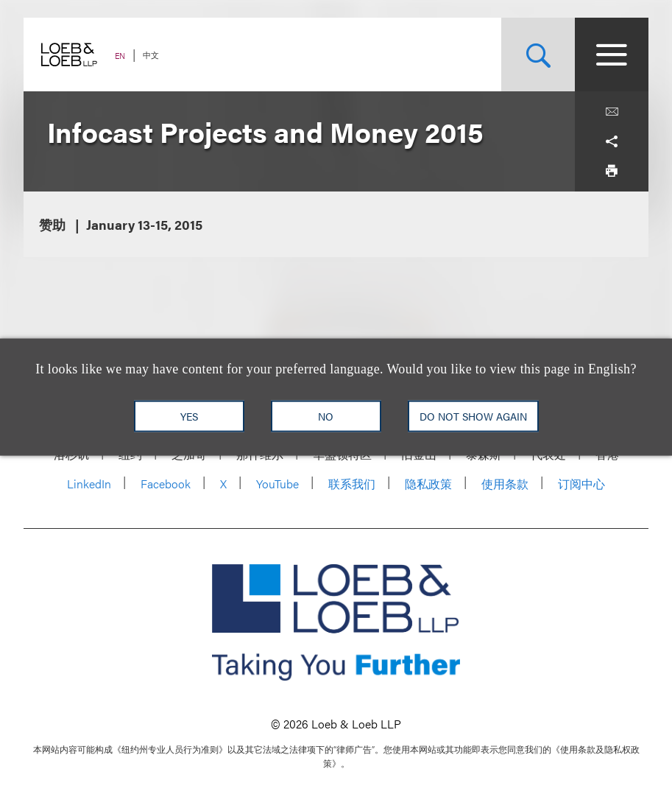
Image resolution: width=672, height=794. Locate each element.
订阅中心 (581, 484)
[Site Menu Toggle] (612, 55)
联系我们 (352, 484)
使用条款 (505, 484)
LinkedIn (89, 484)
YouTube (277, 484)
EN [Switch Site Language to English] (120, 56)
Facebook (166, 484)
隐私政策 (428, 484)
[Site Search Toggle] (538, 55)
